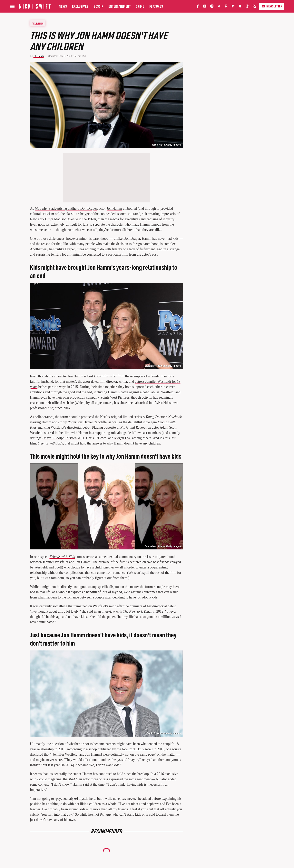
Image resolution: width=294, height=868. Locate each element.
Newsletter (272, 6)
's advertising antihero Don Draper (66, 209)
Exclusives (80, 6)
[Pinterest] (226, 7)
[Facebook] (198, 7)
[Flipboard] (233, 7)
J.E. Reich (39, 56)
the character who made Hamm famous (133, 224)
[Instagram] (212, 7)
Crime (140, 6)
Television (38, 23)
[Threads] (247, 7)
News (63, 6)
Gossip (98, 6)
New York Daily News (137, 749)
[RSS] (254, 7)
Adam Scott (168, 427)
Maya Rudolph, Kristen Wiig (64, 438)
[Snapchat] (240, 7)
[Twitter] (219, 7)
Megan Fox (122, 438)
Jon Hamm (114, 209)
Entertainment (120, 6)
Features (156, 6)
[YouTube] (205, 7)
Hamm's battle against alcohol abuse (134, 392)
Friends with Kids (62, 557)
